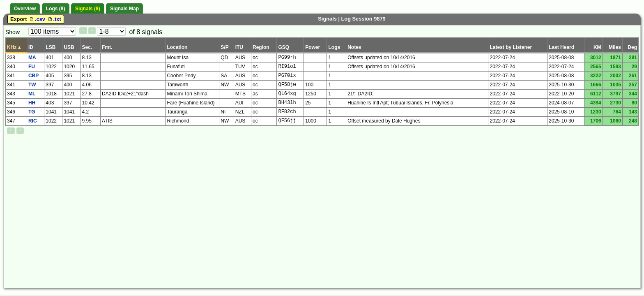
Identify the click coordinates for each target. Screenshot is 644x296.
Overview (25, 9)
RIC (33, 121)
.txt (54, 19)
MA (32, 58)
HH (32, 103)
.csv (37, 19)
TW (32, 85)
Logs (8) (56, 9)
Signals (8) (88, 9)
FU (32, 67)
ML (32, 94)
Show (13, 32)
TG (32, 112)
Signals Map (124, 9)
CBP (33, 76)
